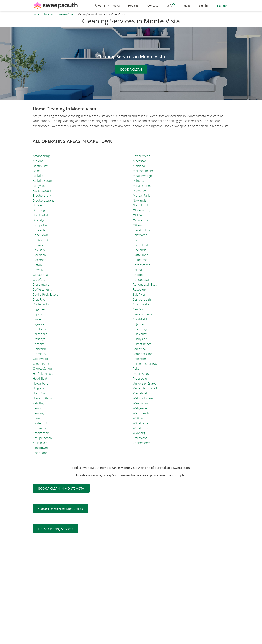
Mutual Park (141, 195)
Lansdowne (41, 448)
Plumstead (140, 260)
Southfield (140, 319)
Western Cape (66, 14)
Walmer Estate (143, 398)
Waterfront (140, 403)
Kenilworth (40, 408)
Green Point (41, 364)
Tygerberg (140, 378)
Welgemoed (141, 408)
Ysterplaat (140, 438)
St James (139, 324)
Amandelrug (41, 156)
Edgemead (40, 309)
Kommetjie (40, 428)
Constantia (40, 275)
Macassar (139, 161)
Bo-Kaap (39, 205)
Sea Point (139, 309)
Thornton (139, 359)
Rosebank (140, 289)
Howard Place (42, 398)
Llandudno (40, 453)
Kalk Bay (38, 403)
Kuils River (40, 443)
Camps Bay (40, 225)
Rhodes (138, 275)
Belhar (37, 171)
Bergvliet (39, 186)
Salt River (139, 294)
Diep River (40, 299)
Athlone (38, 161)
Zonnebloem (142, 443)
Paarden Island (143, 230)
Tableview (140, 349)
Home (36, 14)
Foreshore (40, 334)
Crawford (39, 280)
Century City (41, 240)
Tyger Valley (141, 374)
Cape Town (40, 235)
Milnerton (140, 181)
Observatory (141, 210)
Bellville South (42, 181)
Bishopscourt (42, 191)
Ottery (137, 225)
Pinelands (140, 250)
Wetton (138, 418)
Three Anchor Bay (145, 364)
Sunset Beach (142, 344)
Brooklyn (39, 220)
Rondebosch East (145, 284)
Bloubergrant (42, 195)
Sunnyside (140, 339)
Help (187, 5)
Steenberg (140, 329)
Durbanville (41, 304)
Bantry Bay (40, 166)
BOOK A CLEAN (131, 69)
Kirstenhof (40, 423)
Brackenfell (40, 215)
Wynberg (139, 433)
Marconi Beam (143, 171)
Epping (37, 314)
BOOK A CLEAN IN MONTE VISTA (61, 488)
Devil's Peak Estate (45, 294)
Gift (171, 5)
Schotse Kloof (142, 304)
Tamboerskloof (143, 354)
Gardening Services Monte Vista (61, 509)
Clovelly (38, 270)
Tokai (136, 368)
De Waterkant (42, 289)
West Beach (141, 413)
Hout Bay (39, 393)
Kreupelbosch (42, 438)
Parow (137, 240)
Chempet (39, 245)
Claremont (40, 260)
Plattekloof (140, 255)
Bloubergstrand (44, 200)
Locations (49, 14)
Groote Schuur (43, 368)
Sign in (203, 5)
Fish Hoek (39, 329)
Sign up (222, 5)
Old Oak (138, 215)
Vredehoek (140, 393)
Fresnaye (39, 339)
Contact (153, 5)
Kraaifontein (41, 433)
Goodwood (40, 359)
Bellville (38, 176)
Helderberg (41, 383)
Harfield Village (43, 374)
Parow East (140, 245)
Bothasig (39, 210)
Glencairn (39, 349)
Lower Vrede (142, 156)
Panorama (140, 235)
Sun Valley (140, 334)
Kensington (41, 413)
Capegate (39, 230)
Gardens (39, 344)
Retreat (138, 270)
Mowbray (139, 191)
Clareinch (39, 255)
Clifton (37, 265)
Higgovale (39, 388)
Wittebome (140, 423)
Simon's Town (142, 314)
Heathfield (40, 378)
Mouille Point (142, 186)
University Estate (144, 383)
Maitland (139, 166)
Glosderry (40, 354)
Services (133, 5)
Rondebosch (141, 280)
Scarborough (142, 299)
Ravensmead (142, 265)
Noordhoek (141, 205)
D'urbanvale (41, 284)
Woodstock (141, 428)
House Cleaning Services (56, 529)
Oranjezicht (141, 220)
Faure (37, 319)
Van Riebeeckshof (145, 388)
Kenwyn (38, 418)
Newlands (140, 200)
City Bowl (39, 250)
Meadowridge (142, 176)
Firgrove (38, 324)
